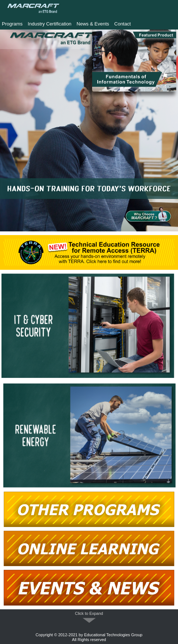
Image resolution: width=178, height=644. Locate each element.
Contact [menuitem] (123, 24)
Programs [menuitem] (12, 24)
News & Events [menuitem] (93, 24)
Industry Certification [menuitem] (50, 24)
